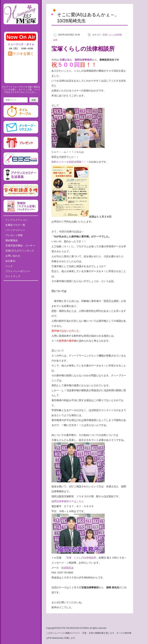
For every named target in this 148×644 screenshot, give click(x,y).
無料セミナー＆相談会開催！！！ (70, 162)
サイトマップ (13, 276)
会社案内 (10, 261)
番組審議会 (12, 240)
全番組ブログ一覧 (15, 225)
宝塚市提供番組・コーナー (20, 246)
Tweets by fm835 (21, 285)
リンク (9, 266)
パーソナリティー (15, 230)
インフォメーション (17, 220)
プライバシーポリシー (18, 271)
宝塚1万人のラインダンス (20, 251)
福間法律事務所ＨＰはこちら (68, 501)
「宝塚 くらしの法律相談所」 (81, 558)
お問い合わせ (13, 256)
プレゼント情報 (14, 235)
